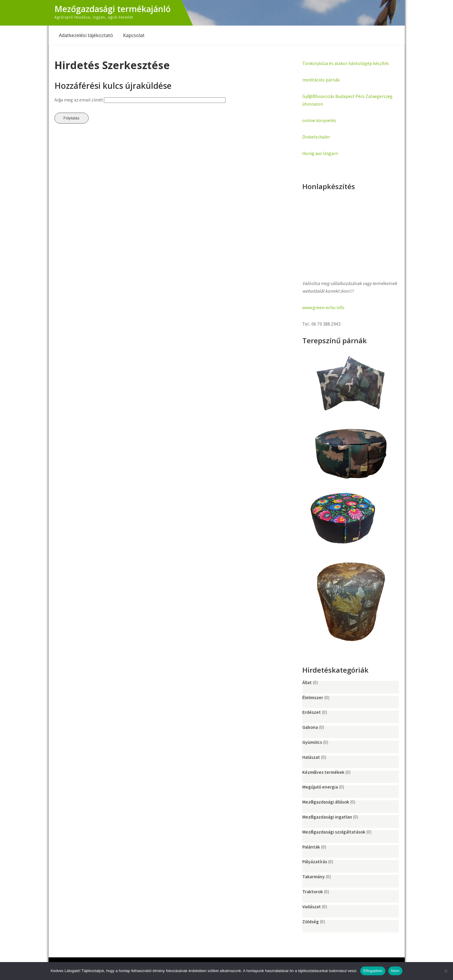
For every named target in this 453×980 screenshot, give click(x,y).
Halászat (311, 757)
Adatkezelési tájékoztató (86, 35)
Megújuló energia (320, 787)
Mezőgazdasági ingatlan (327, 817)
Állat (307, 682)
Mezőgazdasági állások (326, 802)
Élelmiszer (313, 697)
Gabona (310, 727)
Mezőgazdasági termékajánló (113, 9)
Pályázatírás (315, 862)
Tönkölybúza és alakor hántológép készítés (346, 63)
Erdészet (312, 712)
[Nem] (446, 971)
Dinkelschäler (316, 137)
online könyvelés (319, 120)
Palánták (311, 847)
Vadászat (312, 907)
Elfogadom (373, 971)
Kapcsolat (134, 35)
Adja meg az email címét (79, 100)
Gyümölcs (312, 742)
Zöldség (311, 922)
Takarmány (313, 877)
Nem (395, 971)
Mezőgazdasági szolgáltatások (334, 832)
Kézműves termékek (323, 772)
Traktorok (313, 892)
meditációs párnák (321, 80)
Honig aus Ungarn (320, 153)
